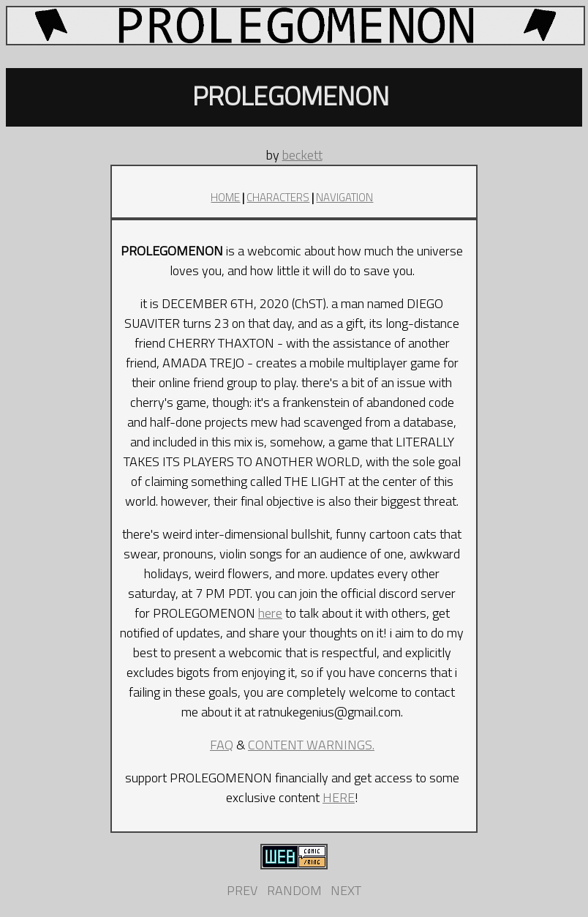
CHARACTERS (278, 197)
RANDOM (294, 890)
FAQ (222, 745)
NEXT (346, 890)
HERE (339, 797)
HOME (225, 197)
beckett (302, 155)
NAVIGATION (344, 197)
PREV (242, 890)
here (270, 613)
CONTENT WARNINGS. (311, 745)
